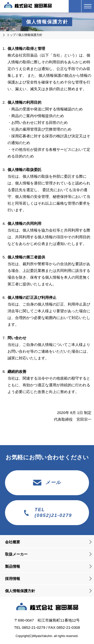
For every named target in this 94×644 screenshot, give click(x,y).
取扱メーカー (16, 554)
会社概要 (13, 542)
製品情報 (13, 566)
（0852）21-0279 (75, 6)
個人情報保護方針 (20, 591)
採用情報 (13, 579)
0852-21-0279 (33, 627)
